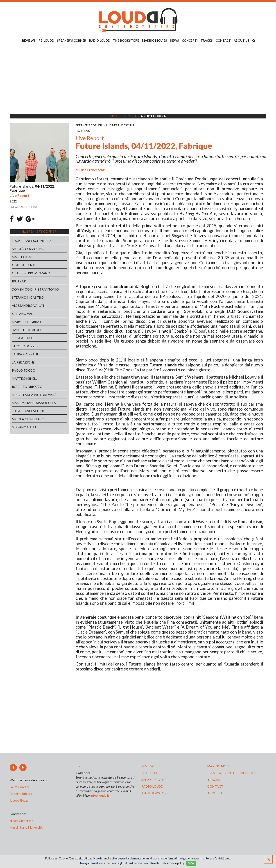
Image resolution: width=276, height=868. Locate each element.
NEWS (174, 41)
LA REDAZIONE (23, 362)
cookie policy (176, 863)
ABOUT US (242, 41)
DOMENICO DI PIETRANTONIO (35, 289)
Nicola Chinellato (21, 821)
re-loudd (149, 773)
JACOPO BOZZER (25, 346)
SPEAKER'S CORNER (72, 41)
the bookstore (155, 793)
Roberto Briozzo (21, 794)
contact (215, 786)
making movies (220, 766)
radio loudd (152, 786)
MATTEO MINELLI (25, 378)
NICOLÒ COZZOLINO (28, 249)
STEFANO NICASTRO (28, 297)
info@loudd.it (100, 795)
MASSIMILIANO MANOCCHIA (34, 403)
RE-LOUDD (46, 41)
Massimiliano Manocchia (26, 827)
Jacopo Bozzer (20, 800)
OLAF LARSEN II (24, 265)
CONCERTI (190, 41)
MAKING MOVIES (155, 41)
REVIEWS (29, 41)
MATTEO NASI (23, 257)
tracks (214, 780)
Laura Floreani (20, 787)
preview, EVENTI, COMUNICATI (232, 773)
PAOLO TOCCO (24, 370)
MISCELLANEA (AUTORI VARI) (34, 395)
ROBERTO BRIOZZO (27, 387)
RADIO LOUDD (100, 41)
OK (191, 863)
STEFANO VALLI (24, 314)
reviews (148, 766)
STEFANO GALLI (24, 427)
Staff (79, 766)
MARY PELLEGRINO (26, 322)
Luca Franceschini (93, 170)
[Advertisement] (138, 79)
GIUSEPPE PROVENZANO (31, 273)
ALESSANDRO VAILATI (29, 306)
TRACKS (207, 41)
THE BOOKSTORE (126, 41)
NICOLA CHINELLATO (28, 419)
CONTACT (223, 41)
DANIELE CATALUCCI (28, 330)
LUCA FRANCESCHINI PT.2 (32, 241)
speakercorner (155, 780)
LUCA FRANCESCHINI (28, 411)
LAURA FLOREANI (25, 354)
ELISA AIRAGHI (23, 338)
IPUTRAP (19, 281)
